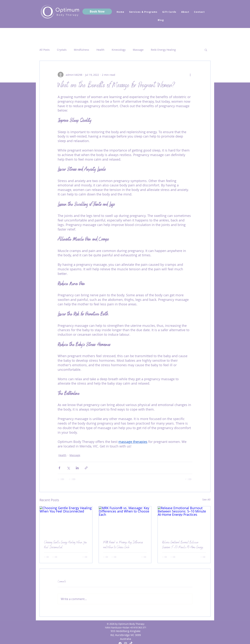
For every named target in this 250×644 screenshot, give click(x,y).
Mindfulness (82, 50)
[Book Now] (97, 12)
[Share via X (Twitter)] (68, 468)
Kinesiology (119, 50)
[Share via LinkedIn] (77, 468)
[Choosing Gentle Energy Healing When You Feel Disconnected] (66, 521)
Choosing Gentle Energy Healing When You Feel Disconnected (66, 545)
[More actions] (190, 75)
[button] (206, 50)
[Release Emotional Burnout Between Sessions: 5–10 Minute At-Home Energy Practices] (184, 521)
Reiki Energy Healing (163, 50)
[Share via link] (86, 468)
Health (100, 50)
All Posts (45, 50)
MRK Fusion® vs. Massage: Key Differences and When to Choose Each (123, 545)
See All (206, 499)
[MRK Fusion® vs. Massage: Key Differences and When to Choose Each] (125, 521)
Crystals (62, 50)
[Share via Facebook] (59, 468)
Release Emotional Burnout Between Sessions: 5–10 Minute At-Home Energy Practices (182, 545)
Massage (138, 50)
